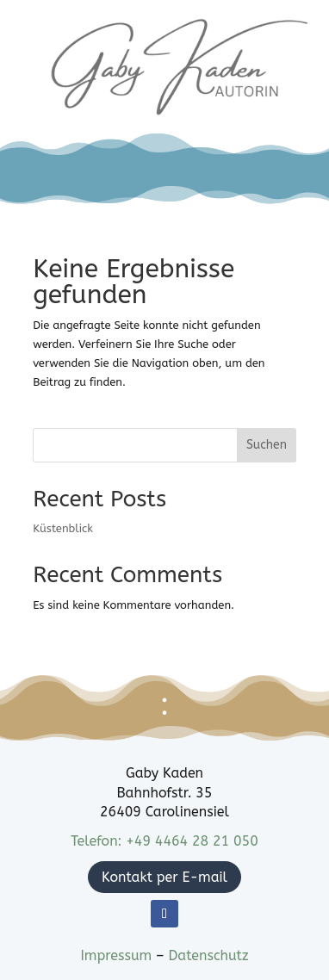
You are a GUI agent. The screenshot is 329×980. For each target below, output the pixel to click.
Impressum (118, 955)
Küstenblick (63, 528)
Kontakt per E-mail (164, 877)
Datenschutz (208, 955)
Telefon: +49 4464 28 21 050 (164, 841)
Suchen (267, 445)
